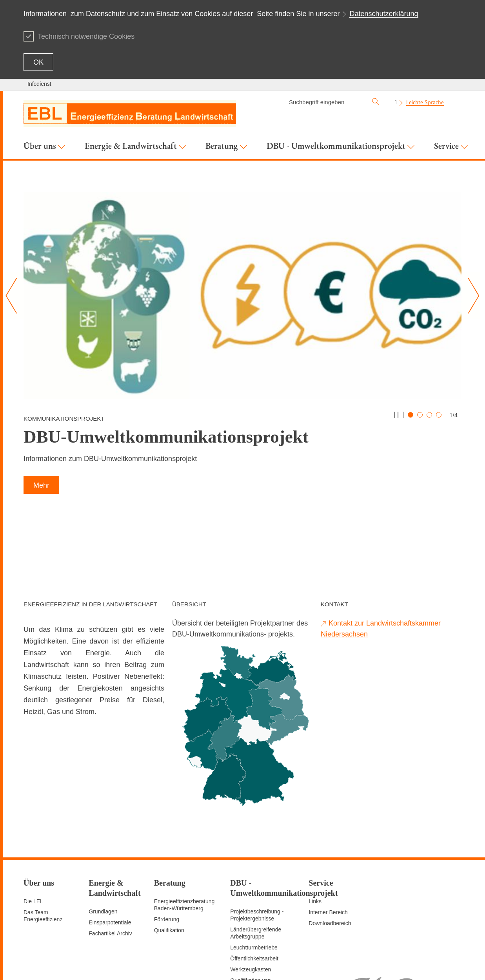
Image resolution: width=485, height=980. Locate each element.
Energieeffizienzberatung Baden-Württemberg (184, 845)
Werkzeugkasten (251, 910)
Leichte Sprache (425, 102)
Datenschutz (446, 964)
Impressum (413, 964)
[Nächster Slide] (471, 296)
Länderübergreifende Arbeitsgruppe (256, 873)
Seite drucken (336, 964)
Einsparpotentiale (110, 863)
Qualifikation (169, 871)
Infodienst (39, 84)
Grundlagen (103, 852)
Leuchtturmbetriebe (254, 888)
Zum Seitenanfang (46, 965)
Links (315, 842)
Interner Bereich (328, 853)
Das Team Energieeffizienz (43, 856)
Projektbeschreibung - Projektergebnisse (257, 855)
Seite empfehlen (376, 964)
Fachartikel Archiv (110, 874)
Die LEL (33, 842)
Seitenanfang (299, 964)
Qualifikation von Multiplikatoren (251, 924)
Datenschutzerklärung (384, 14)
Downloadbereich (330, 864)
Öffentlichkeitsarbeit (254, 899)
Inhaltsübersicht (260, 964)
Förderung (167, 860)
